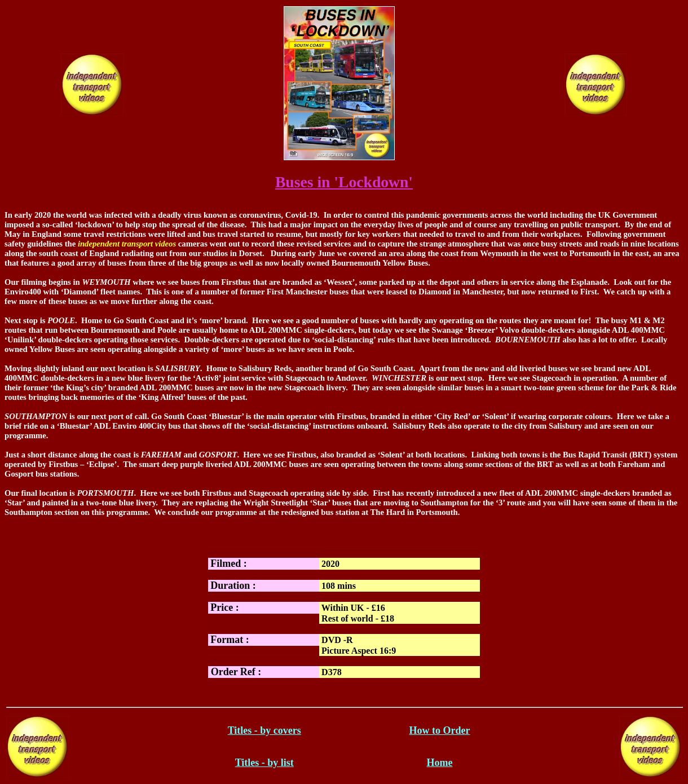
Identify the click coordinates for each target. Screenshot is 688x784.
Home (440, 763)
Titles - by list (264, 763)
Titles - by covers (264, 730)
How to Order (440, 730)
